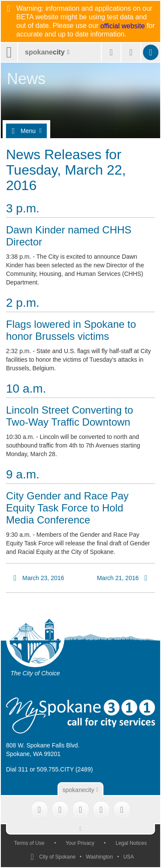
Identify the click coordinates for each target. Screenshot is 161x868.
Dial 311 (17, 769)
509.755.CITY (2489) (65, 769)
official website (123, 26)
